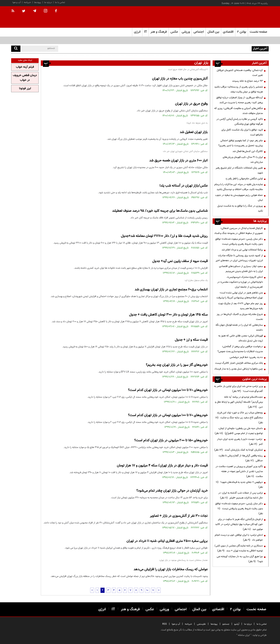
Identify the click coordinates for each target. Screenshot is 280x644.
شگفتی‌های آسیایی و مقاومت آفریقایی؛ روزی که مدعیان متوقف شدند (239, 111)
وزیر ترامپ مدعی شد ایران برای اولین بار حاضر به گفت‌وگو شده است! (238, 389)
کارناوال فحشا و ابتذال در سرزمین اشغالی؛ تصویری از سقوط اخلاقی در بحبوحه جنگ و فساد (239, 231)
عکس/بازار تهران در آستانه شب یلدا (184, 186)
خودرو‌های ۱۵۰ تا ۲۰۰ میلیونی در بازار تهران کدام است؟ (171, 441)
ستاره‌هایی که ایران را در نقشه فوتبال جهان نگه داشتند (239, 327)
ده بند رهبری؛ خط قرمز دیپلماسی (246, 357)
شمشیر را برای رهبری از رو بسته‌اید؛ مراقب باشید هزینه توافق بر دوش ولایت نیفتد (239, 89)
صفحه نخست (258, 32)
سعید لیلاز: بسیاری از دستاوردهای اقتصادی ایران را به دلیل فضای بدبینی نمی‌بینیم (241, 269)
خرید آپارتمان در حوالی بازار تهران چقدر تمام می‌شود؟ (172, 491)
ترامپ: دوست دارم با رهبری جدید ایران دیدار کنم (240, 442)
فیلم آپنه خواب (25, 67)
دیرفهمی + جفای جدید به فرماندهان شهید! (239, 485)
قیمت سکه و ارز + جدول (191, 340)
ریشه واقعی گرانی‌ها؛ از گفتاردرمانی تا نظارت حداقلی (241, 458)
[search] (16, 49)
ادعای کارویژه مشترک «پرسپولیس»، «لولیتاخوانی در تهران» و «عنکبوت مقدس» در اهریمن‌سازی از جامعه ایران (240, 282)
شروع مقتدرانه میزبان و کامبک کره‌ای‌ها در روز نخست (240, 317)
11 (153, 590)
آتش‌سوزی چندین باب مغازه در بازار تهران (180, 79)
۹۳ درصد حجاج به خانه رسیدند (247, 81)
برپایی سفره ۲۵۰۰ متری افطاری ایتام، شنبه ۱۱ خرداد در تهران (167, 541)
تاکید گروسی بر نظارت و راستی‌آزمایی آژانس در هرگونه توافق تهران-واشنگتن (240, 122)
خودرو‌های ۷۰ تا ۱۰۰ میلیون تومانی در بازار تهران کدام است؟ (168, 390)
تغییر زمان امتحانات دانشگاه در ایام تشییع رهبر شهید (239, 170)
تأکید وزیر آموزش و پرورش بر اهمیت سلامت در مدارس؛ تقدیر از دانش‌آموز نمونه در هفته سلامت (239, 471)
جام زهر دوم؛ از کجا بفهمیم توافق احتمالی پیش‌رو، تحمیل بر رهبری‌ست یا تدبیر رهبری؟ (241, 143)
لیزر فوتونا (25, 89)
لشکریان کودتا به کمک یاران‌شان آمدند (239, 450)
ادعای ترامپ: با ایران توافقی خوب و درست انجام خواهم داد (239, 537)
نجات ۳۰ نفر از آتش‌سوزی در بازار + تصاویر (179, 516)
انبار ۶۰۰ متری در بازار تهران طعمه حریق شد (178, 161)
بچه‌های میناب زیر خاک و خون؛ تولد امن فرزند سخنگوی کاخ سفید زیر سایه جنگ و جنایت (239, 418)
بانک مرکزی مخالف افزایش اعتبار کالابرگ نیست (239, 363)
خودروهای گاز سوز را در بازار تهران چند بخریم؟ (177, 365)
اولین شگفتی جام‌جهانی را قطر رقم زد (244, 179)
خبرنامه (27, 2)
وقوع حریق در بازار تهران (191, 104)
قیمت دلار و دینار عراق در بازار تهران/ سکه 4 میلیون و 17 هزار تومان (162, 466)
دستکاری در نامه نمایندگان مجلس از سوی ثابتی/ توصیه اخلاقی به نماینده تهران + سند (239, 548)
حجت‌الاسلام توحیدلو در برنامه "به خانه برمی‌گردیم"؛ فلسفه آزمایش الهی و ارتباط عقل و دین (239, 402)
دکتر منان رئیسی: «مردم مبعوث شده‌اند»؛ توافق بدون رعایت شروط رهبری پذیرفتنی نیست (239, 241)
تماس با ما (60, 2)
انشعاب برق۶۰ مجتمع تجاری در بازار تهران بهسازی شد (171, 290)
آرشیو (237, 624)
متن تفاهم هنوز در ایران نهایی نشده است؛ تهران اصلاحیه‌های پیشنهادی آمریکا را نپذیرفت (240, 295)
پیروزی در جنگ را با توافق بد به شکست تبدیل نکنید (240, 208)
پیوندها (38, 2)
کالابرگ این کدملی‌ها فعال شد (248, 151)
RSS (165, 624)
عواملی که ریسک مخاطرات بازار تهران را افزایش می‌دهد (171, 570)
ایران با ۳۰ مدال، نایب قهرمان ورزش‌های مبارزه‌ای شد (243, 160)
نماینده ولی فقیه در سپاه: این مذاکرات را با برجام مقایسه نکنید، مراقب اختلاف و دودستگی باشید (239, 187)
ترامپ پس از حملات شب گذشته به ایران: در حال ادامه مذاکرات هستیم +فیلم (241, 495)
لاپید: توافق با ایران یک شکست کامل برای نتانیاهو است (242, 132)
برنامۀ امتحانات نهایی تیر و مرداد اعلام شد (242, 250)
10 (147, 590)
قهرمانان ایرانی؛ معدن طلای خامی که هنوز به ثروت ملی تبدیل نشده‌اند (241, 338)
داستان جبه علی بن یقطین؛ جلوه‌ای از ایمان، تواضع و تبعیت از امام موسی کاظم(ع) (239, 431)
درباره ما (48, 2)
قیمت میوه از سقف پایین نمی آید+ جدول (180, 261)
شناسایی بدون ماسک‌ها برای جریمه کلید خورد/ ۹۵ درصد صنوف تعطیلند (160, 211)
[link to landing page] (247, 17)
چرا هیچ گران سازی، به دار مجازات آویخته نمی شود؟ (240, 559)
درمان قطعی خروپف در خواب (25, 78)
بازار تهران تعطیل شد (194, 132)
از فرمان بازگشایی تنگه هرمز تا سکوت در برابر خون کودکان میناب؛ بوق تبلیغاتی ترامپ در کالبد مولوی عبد (239, 524)
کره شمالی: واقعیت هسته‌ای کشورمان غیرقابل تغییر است (240, 73)
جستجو (226, 624)
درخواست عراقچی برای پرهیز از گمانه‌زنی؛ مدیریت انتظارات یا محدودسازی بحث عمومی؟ (240, 349)
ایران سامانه (244, 635)
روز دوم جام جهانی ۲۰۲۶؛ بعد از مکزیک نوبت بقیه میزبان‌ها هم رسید (240, 306)
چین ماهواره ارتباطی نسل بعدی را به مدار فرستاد (239, 369)
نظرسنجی (201, 624)
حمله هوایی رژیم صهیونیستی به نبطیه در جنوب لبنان (239, 198)
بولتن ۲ (242, 32)
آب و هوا (17, 2)
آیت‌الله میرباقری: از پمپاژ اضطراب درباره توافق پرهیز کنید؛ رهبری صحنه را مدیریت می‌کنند (240, 100)
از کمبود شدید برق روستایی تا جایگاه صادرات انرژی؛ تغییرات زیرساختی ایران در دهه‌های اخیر (239, 258)
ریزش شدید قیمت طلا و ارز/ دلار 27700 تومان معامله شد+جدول (164, 236)
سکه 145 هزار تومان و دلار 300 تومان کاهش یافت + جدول (168, 315)
